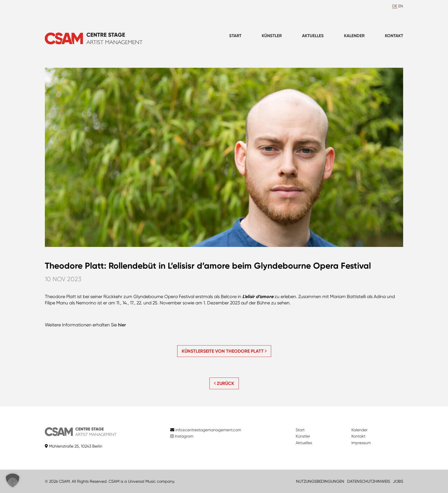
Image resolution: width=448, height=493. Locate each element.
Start (235, 36)
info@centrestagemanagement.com (208, 430)
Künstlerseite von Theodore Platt (224, 351)
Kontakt (394, 36)
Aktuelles (313, 36)
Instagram (182, 436)
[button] (13, 480)
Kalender (354, 36)
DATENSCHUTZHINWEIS (369, 481)
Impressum (361, 443)
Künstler (272, 36)
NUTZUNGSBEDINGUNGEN (320, 481)
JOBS (398, 481)
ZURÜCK (224, 383)
